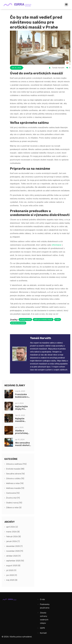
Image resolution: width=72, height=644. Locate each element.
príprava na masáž (18, 323)
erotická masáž (25, 319)
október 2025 (13, 556)
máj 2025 (12, 580)
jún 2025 (12, 575)
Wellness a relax (15, 483)
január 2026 (13, 541)
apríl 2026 (12, 527)
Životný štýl (13, 498)
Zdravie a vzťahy (15, 479)
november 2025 (15, 551)
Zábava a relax (14, 508)
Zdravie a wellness (16, 464)
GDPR (42, 628)
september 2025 (15, 561)
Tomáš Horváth (58, 68)
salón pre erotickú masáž (43, 319)
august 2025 (13, 566)
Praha (58, 319)
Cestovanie (13, 493)
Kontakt (43, 633)
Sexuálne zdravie (15, 474)
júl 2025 (11, 570)
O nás (42, 599)
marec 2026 (13, 532)
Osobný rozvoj (14, 503)
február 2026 (13, 537)
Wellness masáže (15, 488)
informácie (57, 245)
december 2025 (14, 546)
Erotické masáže (15, 469)
